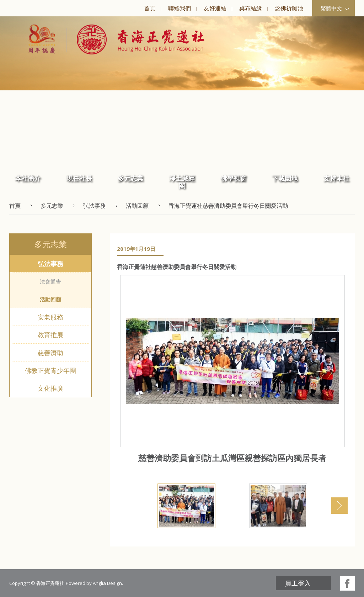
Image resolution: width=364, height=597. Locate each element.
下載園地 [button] (285, 178)
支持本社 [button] (336, 178)
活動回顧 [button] (137, 206)
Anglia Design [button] (107, 583)
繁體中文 (335, 8)
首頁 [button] (150, 8)
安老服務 (50, 317)
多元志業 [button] (130, 178)
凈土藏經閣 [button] (182, 182)
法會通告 (50, 281)
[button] (135, 39)
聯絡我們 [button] (180, 8)
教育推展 (50, 335)
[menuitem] (149, 8)
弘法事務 (50, 264)
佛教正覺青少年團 (50, 370)
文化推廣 (50, 388)
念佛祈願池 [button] (289, 8)
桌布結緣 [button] (251, 8)
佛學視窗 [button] (234, 178)
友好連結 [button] (215, 8)
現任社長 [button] (79, 178)
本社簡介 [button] (28, 178)
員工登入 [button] (298, 583)
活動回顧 (50, 299)
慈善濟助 (50, 353)
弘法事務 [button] (95, 206)
